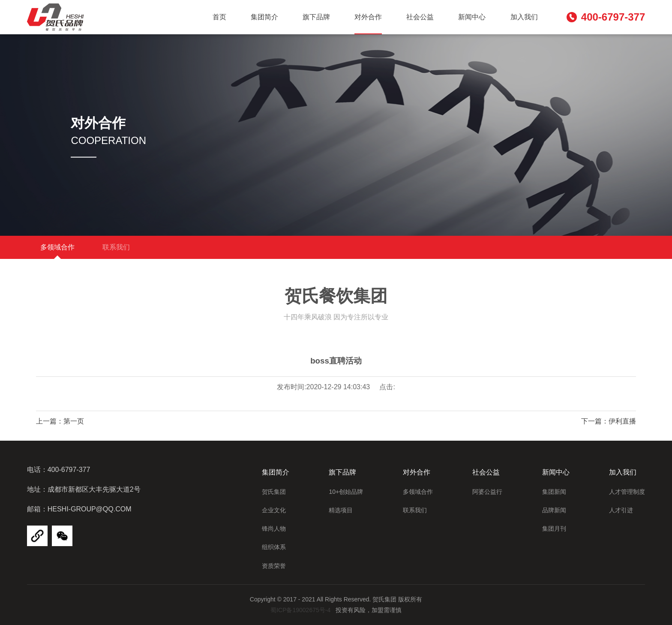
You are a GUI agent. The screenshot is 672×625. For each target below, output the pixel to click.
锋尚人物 (274, 529)
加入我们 (524, 17)
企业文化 (274, 510)
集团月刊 (554, 529)
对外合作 (368, 17)
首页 (219, 17)
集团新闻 (554, 492)
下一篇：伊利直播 (609, 421)
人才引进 (621, 510)
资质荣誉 (274, 566)
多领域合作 (57, 247)
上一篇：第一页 (60, 421)
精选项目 (341, 510)
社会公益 (420, 17)
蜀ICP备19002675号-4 (300, 610)
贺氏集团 (274, 492)
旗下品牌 (316, 17)
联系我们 (117, 247)
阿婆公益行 (487, 492)
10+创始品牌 (346, 492)
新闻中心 (472, 17)
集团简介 (264, 17)
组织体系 (274, 547)
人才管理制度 (627, 492)
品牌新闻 (554, 510)
